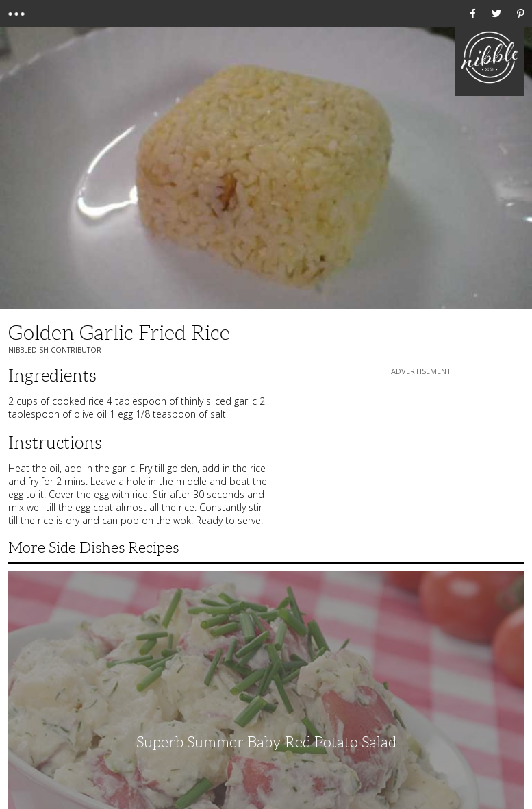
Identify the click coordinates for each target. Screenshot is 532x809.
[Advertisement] (421, 464)
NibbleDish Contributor (55, 350)
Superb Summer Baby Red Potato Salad (266, 742)
